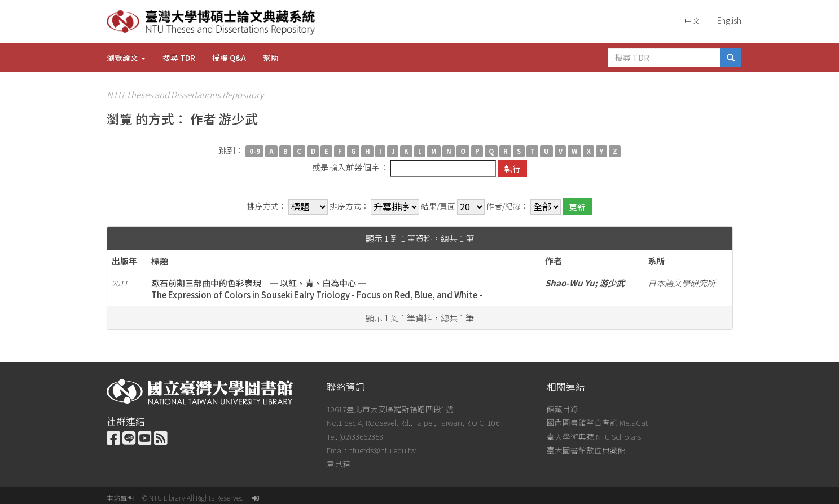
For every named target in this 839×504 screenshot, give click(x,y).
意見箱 (339, 463)
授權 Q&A (229, 58)
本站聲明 (120, 498)
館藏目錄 (563, 409)
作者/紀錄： (508, 206)
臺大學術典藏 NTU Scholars (594, 436)
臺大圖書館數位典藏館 (586, 450)
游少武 (612, 283)
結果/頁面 (438, 206)
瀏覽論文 (126, 58)
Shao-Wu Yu (570, 283)
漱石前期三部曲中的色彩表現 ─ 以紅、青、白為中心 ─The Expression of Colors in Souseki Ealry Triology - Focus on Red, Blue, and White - (317, 289)
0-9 (255, 151)
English (729, 20)
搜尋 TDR (179, 58)
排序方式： (267, 206)
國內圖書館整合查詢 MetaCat (597, 422)
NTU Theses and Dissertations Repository (185, 94)
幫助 (271, 58)
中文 (692, 20)
